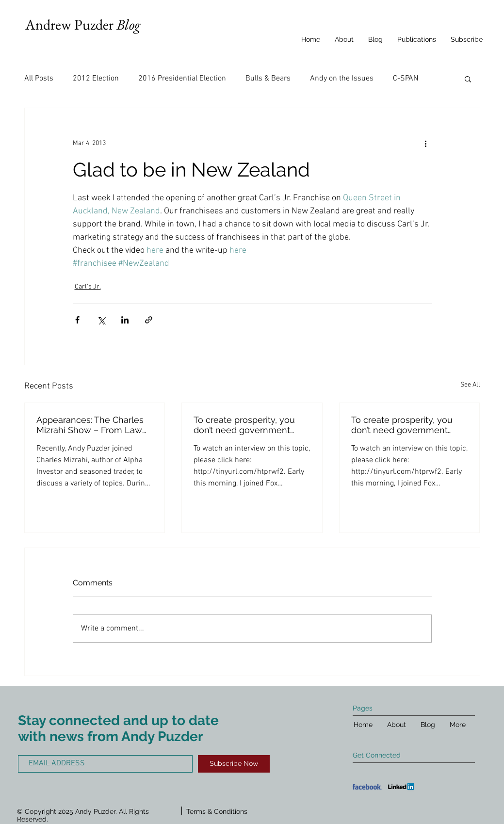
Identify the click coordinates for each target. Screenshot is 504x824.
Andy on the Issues (342, 79)
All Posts (39, 79)
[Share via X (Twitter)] (101, 320)
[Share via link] (149, 320)
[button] (468, 79)
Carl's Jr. (88, 287)
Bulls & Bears (268, 79)
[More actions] (426, 143)
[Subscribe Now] (234, 764)
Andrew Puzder (83, 24)
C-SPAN (406, 79)
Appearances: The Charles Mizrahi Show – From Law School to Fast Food (90, 425)
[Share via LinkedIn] (125, 320)
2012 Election (96, 79)
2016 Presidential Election (182, 79)
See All (470, 385)
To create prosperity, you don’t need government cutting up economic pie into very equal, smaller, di (247, 425)
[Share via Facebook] (77, 320)
